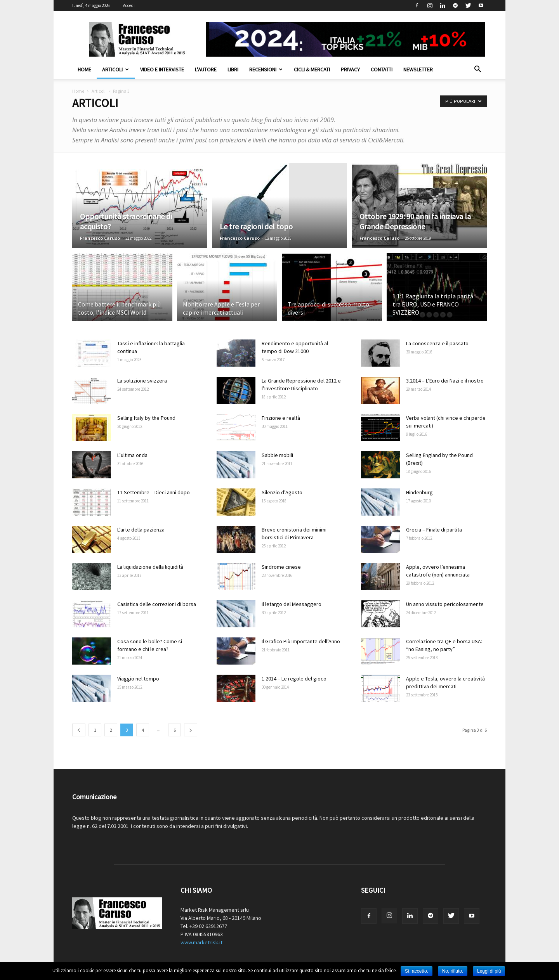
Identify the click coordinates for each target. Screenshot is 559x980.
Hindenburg (419, 492)
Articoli (115, 69)
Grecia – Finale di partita (434, 530)
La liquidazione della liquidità (150, 567)
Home (84, 69)
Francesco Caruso (100, 238)
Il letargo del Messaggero (292, 604)
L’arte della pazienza (141, 530)
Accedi (129, 5)
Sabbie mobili (277, 455)
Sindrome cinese (281, 567)
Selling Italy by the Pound (146, 418)
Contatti (382, 69)
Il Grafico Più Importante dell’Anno (301, 641)
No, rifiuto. (453, 971)
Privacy (350, 69)
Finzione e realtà (281, 418)
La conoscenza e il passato (437, 343)
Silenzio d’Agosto (282, 492)
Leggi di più (489, 971)
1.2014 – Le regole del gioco (294, 679)
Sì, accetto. (417, 971)
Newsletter (418, 69)
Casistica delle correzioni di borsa (157, 604)
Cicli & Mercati (312, 69)
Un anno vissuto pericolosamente (445, 604)
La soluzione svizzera (142, 381)
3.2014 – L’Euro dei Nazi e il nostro (445, 381)
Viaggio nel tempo (138, 679)
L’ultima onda (132, 455)
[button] (477, 70)
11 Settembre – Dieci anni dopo (154, 492)
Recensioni (266, 69)
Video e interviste (162, 69)
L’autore (206, 69)
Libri (233, 69)
